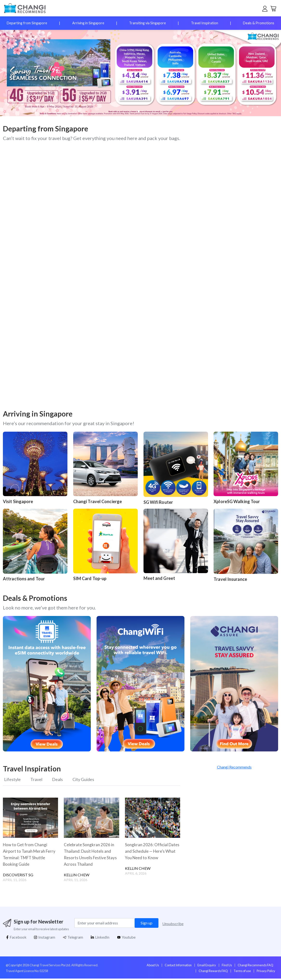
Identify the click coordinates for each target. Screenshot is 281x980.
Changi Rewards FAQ (213, 972)
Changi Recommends (234, 767)
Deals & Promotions (259, 23)
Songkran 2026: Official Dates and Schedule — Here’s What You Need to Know (152, 852)
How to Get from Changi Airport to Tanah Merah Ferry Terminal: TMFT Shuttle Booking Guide (26, 856)
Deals (61, 780)
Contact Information (178, 967)
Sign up (147, 924)
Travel (39, 780)
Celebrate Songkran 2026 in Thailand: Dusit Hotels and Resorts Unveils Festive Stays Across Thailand (91, 856)
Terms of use (242, 972)
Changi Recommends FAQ (255, 967)
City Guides (90, 780)
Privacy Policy (266, 972)
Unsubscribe (173, 925)
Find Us (227, 967)
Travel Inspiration (205, 23)
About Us (153, 967)
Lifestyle (13, 780)
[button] (266, 73)
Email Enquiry (207, 967)
